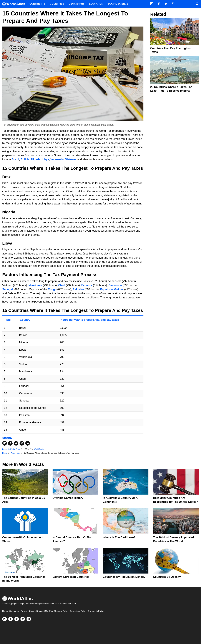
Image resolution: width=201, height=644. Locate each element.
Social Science (118, 4)
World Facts (39, 449)
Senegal (7, 289)
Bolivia (25, 159)
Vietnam (70, 159)
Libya (45, 159)
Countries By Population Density (124, 577)
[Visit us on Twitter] (17, 619)
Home (5, 611)
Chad (62, 285)
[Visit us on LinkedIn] (29, 619)
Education (96, 4)
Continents (37, 4)
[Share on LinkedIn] (28, 443)
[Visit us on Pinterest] (23, 619)
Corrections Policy (78, 611)
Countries (57, 4)
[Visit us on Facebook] (11, 619)
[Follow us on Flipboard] (5, 619)
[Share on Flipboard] (5, 443)
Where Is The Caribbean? (119, 537)
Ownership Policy (96, 611)
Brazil (15, 159)
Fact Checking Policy (59, 611)
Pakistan (78, 289)
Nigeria (36, 159)
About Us (44, 611)
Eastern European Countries (71, 577)
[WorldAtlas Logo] (15, 4)
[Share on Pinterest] (22, 443)
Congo (52, 289)
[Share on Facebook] (10, 443)
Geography (76, 4)
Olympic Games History (68, 498)
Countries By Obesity (167, 577)
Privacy (24, 611)
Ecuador (87, 285)
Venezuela (57, 159)
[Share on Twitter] (16, 443)
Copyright (33, 611)
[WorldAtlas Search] (197, 4)
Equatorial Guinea (112, 289)
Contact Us (14, 611)
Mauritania (35, 285)
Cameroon (115, 285)
